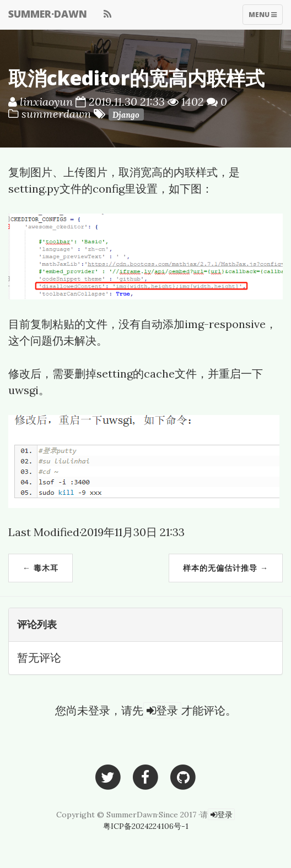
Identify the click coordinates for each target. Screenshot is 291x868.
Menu (262, 17)
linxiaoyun (46, 102)
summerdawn (58, 114)
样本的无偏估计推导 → (226, 568)
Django (126, 115)
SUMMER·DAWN (48, 14)
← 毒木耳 (41, 568)
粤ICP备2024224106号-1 (146, 826)
